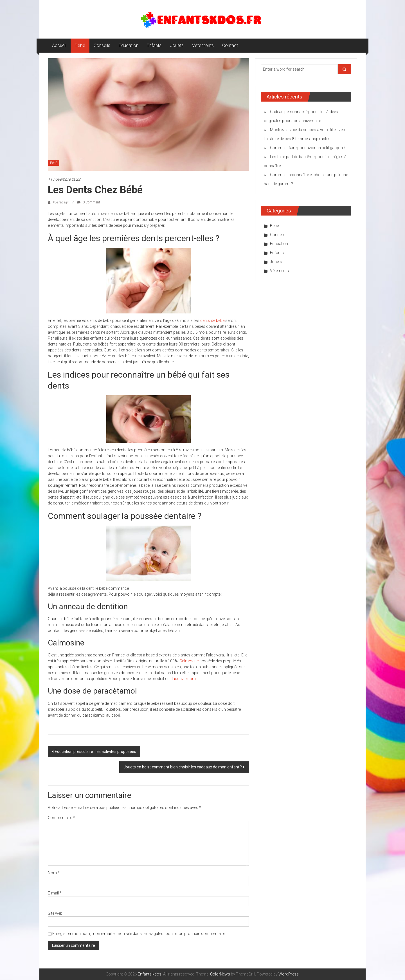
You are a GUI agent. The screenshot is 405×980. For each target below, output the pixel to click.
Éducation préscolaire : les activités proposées (95, 752)
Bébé (80, 45)
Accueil (59, 45)
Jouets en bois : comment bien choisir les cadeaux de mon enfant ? (183, 767)
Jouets (177, 45)
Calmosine (189, 661)
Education (129, 45)
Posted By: (60, 202)
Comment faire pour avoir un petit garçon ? (308, 148)
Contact (230, 45)
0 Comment (89, 202)
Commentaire (61, 818)
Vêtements (203, 45)
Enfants (154, 45)
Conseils (102, 45)
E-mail (55, 893)
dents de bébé (212, 320)
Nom (54, 873)
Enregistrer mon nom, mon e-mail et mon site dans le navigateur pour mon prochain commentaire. (139, 934)
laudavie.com (184, 679)
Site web (55, 913)
